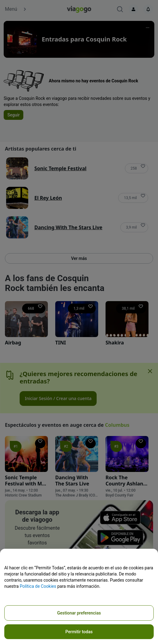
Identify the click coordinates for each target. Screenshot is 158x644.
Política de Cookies (38, 586)
